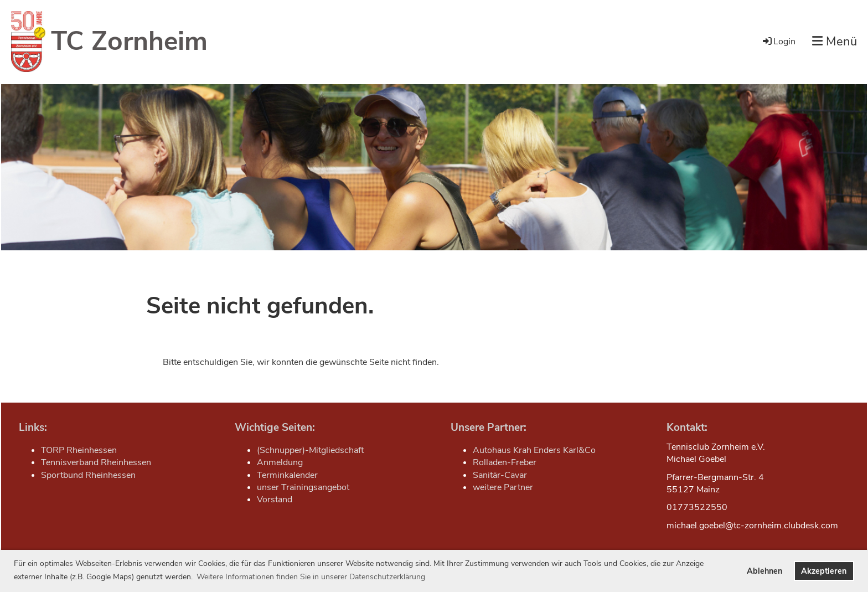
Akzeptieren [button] (824, 571)
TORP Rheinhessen (79, 450)
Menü (835, 42)
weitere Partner (503, 487)
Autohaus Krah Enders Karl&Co (534, 450)
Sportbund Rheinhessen (88, 475)
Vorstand (275, 500)
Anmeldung (280, 462)
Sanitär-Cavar (500, 475)
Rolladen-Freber (505, 462)
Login (778, 42)
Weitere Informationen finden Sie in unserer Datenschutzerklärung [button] (311, 577)
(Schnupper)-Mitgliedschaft (310, 450)
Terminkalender (287, 475)
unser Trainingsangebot (303, 487)
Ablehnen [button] (764, 571)
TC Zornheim (129, 41)
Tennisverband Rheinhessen (96, 462)
